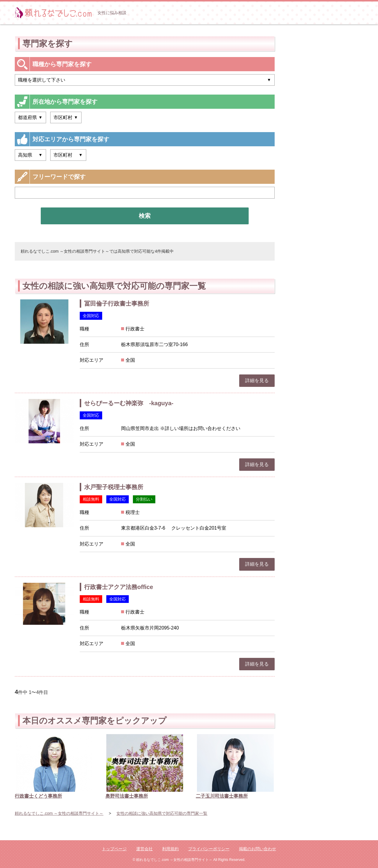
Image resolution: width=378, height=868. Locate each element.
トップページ (114, 849)
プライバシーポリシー (209, 849)
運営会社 (144, 849)
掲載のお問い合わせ (258, 849)
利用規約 (170, 849)
